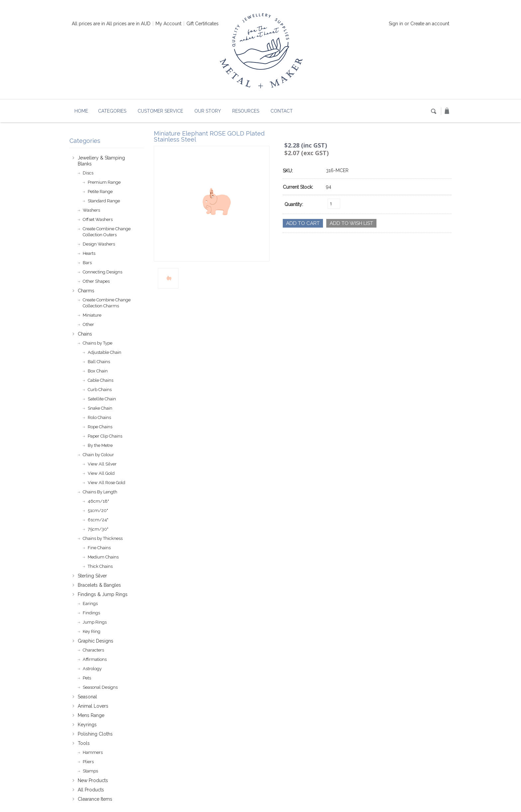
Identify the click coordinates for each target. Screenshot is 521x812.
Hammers (93, 752)
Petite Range (100, 192)
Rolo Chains (99, 417)
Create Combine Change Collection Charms (107, 303)
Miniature (92, 315)
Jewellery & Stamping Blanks (101, 161)
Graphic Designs (96, 641)
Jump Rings (95, 622)
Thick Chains (100, 566)
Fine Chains (99, 548)
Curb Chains (100, 390)
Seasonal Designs (100, 687)
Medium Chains (103, 557)
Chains (85, 334)
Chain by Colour (98, 455)
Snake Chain (100, 408)
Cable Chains (101, 380)
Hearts (89, 253)
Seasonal (87, 697)
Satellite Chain (102, 399)
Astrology (92, 669)
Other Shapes (96, 281)
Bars (87, 263)
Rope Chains (100, 427)
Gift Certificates (203, 24)
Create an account (430, 24)
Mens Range (91, 715)
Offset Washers (98, 219)
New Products (93, 780)
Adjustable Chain (104, 352)
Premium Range (104, 182)
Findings (91, 613)
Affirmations (95, 659)
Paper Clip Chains (105, 436)
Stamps (90, 771)
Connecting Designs (103, 272)
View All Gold (101, 473)
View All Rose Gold (106, 483)
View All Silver (102, 464)
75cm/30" (98, 529)
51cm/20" (98, 510)
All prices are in (128, 24)
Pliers (88, 762)
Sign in (396, 24)
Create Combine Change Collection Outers (107, 232)
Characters (93, 650)
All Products (91, 790)
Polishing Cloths (95, 734)
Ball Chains (99, 362)
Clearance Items (95, 799)
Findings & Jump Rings (103, 594)
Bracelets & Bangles (99, 585)
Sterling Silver (92, 576)
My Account (168, 24)
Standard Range (104, 201)
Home (81, 111)
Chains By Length (100, 492)
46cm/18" (98, 501)
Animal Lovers (93, 706)
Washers (91, 210)
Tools (84, 743)
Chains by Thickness (103, 538)
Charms (86, 291)
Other (88, 324)
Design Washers (99, 244)
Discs (88, 173)
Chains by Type (98, 343)
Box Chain (98, 371)
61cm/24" (98, 520)
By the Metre (100, 445)
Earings (90, 604)
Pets (87, 678)
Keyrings (87, 725)
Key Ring (92, 631)
